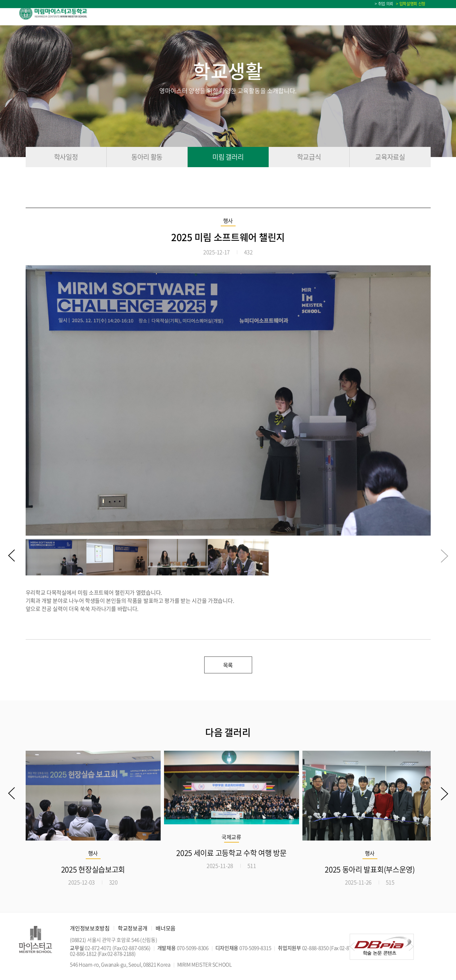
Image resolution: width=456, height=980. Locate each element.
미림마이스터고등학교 (60, 13)
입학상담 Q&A (383, 13)
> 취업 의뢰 (384, 4)
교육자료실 (390, 157)
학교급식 (309, 157)
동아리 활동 (147, 157)
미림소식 (335, 13)
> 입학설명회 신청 (410, 4)
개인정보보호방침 (90, 928)
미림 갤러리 (228, 157)
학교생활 (290, 13)
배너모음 (166, 928)
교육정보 (247, 13)
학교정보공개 (133, 928)
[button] (12, 556)
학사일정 (426, 13)
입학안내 (202, 13)
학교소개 (158, 13)
